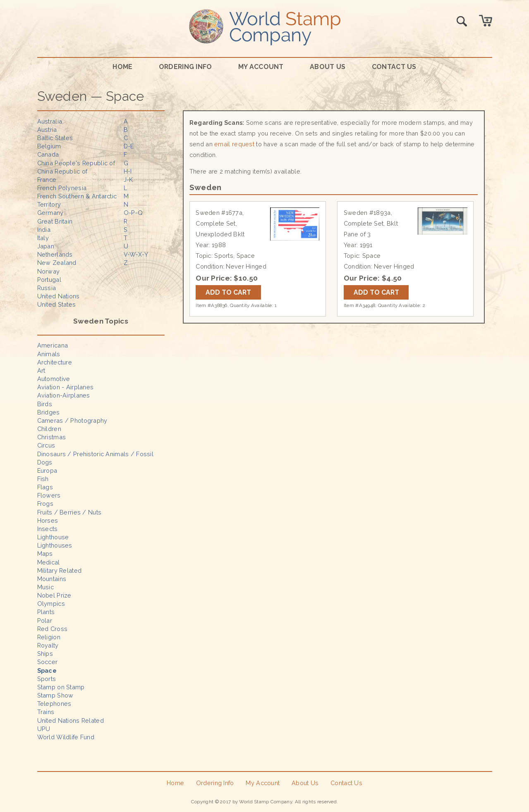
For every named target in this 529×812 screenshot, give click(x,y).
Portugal (49, 280)
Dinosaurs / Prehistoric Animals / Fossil (96, 454)
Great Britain (55, 221)
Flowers (49, 495)
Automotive (54, 379)
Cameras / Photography (72, 420)
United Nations (59, 296)
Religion (49, 637)
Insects (48, 529)
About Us (328, 67)
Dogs (45, 462)
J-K (128, 180)
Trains (46, 712)
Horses (48, 520)
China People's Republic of (76, 163)
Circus (46, 445)
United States (57, 304)
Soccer (48, 662)
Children (49, 429)
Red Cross (53, 629)
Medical (49, 562)
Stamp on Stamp (61, 687)
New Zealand (57, 263)
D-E (129, 146)
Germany (50, 213)
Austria (47, 130)
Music (45, 587)
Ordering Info (186, 67)
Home (122, 67)
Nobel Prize (54, 595)
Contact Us (394, 67)
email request (234, 144)
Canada (48, 154)
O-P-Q (133, 213)
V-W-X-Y (136, 254)
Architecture (55, 362)
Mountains (52, 579)
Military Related (60, 570)
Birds (45, 404)
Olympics (51, 604)
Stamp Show (55, 695)
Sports (47, 679)
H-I (128, 171)
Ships (45, 654)
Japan (46, 246)
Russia (47, 288)
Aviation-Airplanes (64, 395)
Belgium (49, 146)
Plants (46, 612)
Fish (43, 479)
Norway (49, 271)
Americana (53, 345)
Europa (47, 470)
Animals (49, 354)
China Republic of (62, 171)
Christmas (52, 437)
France (47, 180)
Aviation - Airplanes (66, 387)
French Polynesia (62, 188)
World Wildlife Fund (66, 737)
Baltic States (55, 138)
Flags (45, 487)
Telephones (54, 704)
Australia (50, 121)
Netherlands (55, 254)
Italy (43, 238)
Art (41, 370)
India (44, 230)
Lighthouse (53, 537)
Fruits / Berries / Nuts (69, 512)
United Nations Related (71, 720)
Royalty (48, 645)
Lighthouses (55, 545)
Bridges (49, 412)
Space (47, 670)
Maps (45, 554)
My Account (261, 67)
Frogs (45, 504)
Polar (45, 620)
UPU (44, 729)
